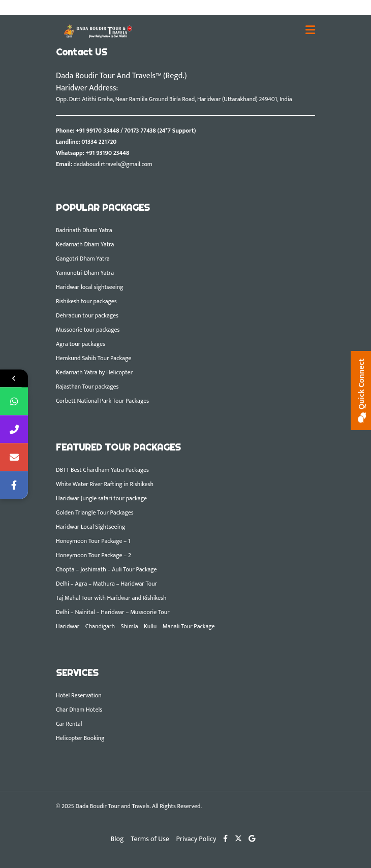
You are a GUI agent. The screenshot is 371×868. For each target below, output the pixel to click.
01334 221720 (99, 142)
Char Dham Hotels (79, 710)
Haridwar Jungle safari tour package (101, 498)
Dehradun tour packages (87, 315)
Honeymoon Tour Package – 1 (93, 541)
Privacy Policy (196, 839)
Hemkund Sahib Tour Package (94, 358)
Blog (117, 839)
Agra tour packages (81, 344)
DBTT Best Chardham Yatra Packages (102, 470)
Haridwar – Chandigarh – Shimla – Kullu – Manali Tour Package (135, 626)
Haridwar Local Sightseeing (90, 527)
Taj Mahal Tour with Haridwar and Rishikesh (111, 598)
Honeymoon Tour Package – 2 (94, 555)
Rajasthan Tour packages (87, 387)
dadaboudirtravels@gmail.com (113, 164)
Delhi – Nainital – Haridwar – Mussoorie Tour (113, 612)
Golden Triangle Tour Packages (95, 512)
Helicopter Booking (80, 738)
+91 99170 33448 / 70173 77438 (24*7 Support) (136, 131)
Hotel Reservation (79, 695)
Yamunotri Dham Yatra (85, 273)
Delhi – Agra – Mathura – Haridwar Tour (106, 584)
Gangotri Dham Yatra (83, 259)
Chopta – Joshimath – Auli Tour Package (106, 569)
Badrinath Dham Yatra (84, 230)
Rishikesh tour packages (86, 301)
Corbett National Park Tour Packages (102, 401)
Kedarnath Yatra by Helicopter (94, 372)
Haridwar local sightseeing (90, 287)
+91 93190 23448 (107, 153)
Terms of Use (150, 839)
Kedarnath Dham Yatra (85, 244)
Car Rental (69, 724)
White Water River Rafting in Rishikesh (105, 484)
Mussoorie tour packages (88, 330)
